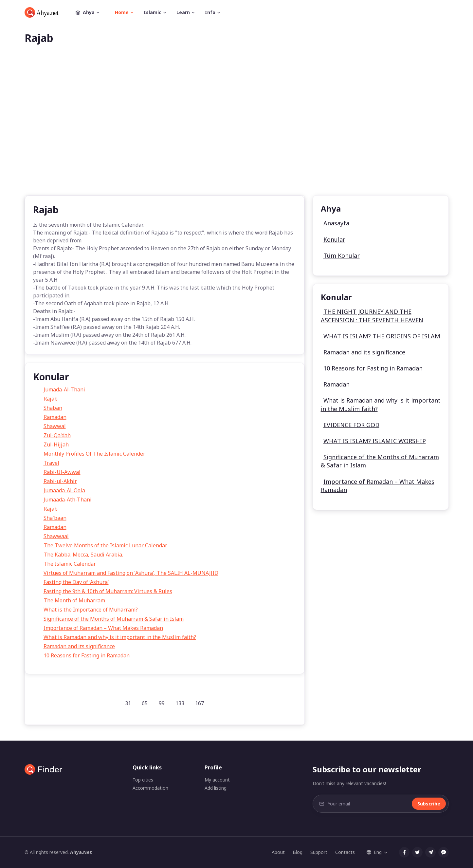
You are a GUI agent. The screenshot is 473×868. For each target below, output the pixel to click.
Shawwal (55, 426)
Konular (334, 239)
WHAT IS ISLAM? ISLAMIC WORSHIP (375, 441)
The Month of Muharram (74, 600)
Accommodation (150, 788)
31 (128, 703)
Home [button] (122, 12)
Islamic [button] (153, 12)
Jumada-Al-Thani (64, 389)
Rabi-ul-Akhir (60, 481)
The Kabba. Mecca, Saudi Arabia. (83, 555)
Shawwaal (56, 536)
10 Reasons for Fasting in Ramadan (87, 655)
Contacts (345, 852)
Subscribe (429, 804)
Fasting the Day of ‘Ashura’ (76, 582)
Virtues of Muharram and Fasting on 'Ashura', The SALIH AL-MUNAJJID (131, 573)
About (278, 852)
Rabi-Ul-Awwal (62, 472)
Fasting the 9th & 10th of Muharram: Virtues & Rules (108, 591)
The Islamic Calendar (70, 564)
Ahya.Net (81, 852)
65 (145, 703)
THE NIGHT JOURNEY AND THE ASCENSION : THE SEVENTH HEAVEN (372, 316)
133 (180, 703)
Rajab (51, 399)
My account (217, 780)
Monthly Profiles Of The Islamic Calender (94, 454)
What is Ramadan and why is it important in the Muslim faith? (120, 637)
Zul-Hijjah (56, 444)
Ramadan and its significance (79, 646)
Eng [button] (374, 852)
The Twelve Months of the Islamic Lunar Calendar (105, 545)
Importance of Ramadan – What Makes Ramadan (103, 628)
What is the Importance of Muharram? (91, 610)
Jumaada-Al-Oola (64, 490)
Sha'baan (55, 518)
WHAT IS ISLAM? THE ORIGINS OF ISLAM (382, 336)
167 (200, 703)
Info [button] (210, 12)
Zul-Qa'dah (57, 435)
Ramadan (55, 417)
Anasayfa (336, 223)
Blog (298, 852)
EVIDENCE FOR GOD (351, 425)
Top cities (143, 780)
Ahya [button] (91, 12)
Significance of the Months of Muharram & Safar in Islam (114, 619)
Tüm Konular (342, 255)
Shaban (53, 408)
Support (319, 852)
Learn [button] (183, 12)
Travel (51, 463)
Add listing (216, 788)
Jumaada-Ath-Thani (68, 500)
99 (162, 703)
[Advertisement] (237, 130)
